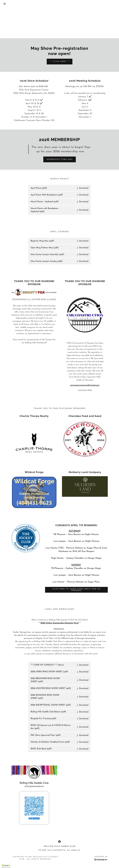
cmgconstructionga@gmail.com (85, 385)
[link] (59, 188)
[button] (6, 4)
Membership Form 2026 (60, 159)
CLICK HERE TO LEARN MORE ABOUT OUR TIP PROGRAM (76, 590)
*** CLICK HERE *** (60, 62)
